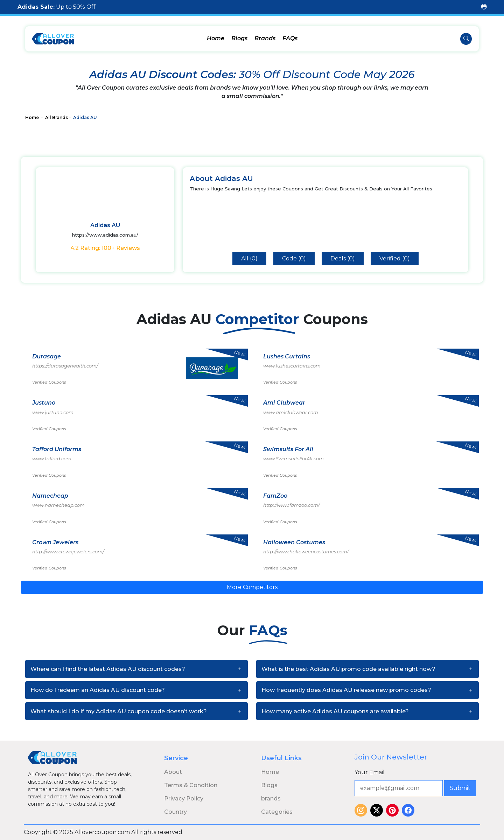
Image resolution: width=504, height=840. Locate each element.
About (173, 772)
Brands (265, 38)
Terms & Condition (191, 785)
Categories (277, 812)
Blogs (239, 38)
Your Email (370, 772)
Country (176, 812)
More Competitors (252, 587)
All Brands (57, 117)
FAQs (290, 38)
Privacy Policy (184, 799)
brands (271, 799)
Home (216, 38)
